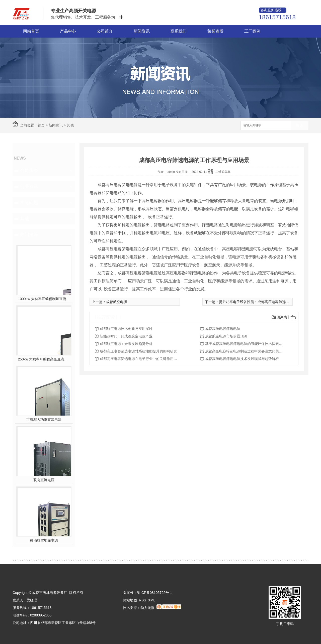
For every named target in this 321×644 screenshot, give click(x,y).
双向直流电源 (44, 480)
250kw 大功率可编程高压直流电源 (44, 359)
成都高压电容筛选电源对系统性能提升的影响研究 (138, 351)
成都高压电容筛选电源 (223, 329)
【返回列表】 (280, 317)
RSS (143, 600)
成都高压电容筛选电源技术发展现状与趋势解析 (242, 359)
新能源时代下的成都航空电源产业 (126, 336)
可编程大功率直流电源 (44, 420)
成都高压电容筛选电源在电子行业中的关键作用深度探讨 (140, 359)
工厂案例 (252, 31)
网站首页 (31, 31)
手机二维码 (285, 624)
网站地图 (130, 600)
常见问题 (29, 203)
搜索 (300, 126)
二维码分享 (223, 172)
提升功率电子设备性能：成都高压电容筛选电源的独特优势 (265, 302)
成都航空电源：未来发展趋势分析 (126, 344)
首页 (41, 125)
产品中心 (68, 31)
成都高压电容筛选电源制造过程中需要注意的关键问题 (245, 351)
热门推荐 (29, 235)
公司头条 (29, 171)
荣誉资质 (215, 31)
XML (152, 600)
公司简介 (105, 31)
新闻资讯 (142, 31)
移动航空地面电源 (44, 540)
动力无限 (147, 608)
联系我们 (179, 31)
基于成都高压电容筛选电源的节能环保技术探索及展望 (245, 344)
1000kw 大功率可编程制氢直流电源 (44, 299)
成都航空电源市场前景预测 (226, 336)
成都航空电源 (117, 302)
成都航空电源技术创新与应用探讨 (126, 329)
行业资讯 (29, 187)
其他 (70, 125)
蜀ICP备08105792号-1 (154, 593)
